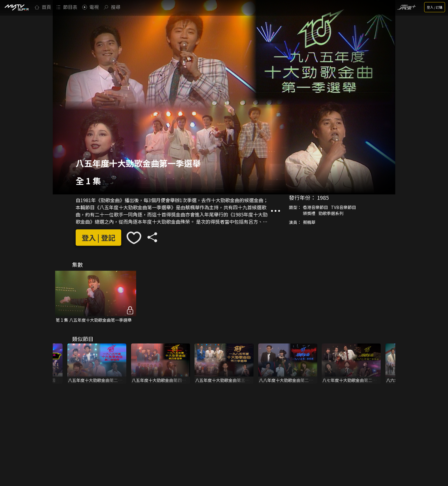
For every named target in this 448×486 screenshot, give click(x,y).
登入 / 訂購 (435, 7)
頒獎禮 (309, 213)
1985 (323, 197)
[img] (16, 7)
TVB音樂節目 (343, 207)
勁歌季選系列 (331, 213)
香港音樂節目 (315, 207)
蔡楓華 (309, 222)
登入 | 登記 (98, 238)
